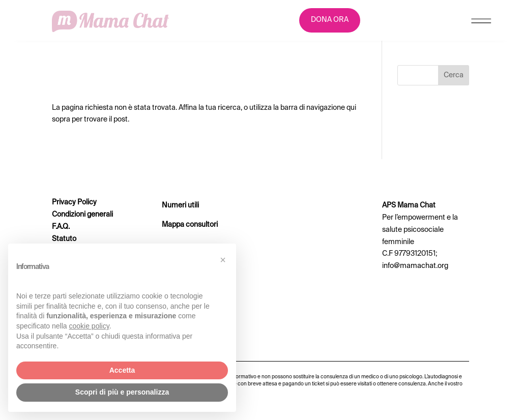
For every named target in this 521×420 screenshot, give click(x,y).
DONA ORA (330, 20)
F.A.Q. (61, 227)
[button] (223, 260)
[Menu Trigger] (481, 23)
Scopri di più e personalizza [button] (122, 392)
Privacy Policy (74, 202)
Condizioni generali (82, 215)
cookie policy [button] (89, 326)
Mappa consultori (190, 225)
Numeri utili (180, 205)
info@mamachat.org (415, 266)
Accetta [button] (122, 370)
